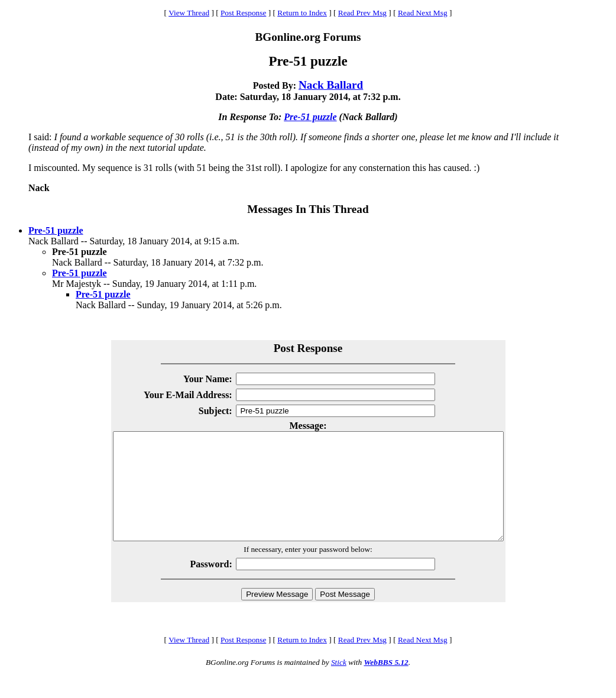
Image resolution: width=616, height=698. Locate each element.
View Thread (189, 13)
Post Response (243, 13)
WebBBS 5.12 (386, 684)
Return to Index (302, 13)
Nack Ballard (331, 85)
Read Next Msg (423, 13)
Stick (339, 684)
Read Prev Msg (362, 13)
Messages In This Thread (308, 209)
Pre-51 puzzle (310, 117)
